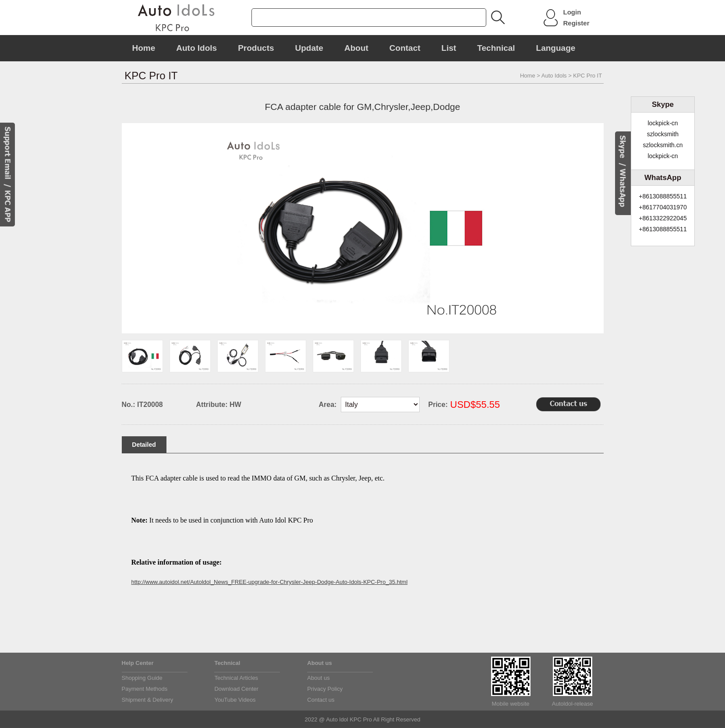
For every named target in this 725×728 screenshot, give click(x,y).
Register (576, 23)
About (356, 48)
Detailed (144, 445)
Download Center (236, 689)
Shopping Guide (142, 678)
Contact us (321, 700)
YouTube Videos (235, 700)
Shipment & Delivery (148, 700)
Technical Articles (236, 678)
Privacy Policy (325, 689)
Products (256, 48)
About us (318, 678)
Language (556, 48)
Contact (405, 48)
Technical (496, 48)
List (449, 48)
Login (572, 12)
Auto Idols (196, 48)
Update (309, 48)
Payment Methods (145, 689)
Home (144, 48)
